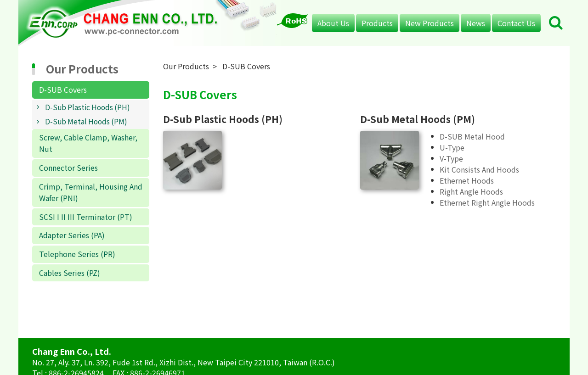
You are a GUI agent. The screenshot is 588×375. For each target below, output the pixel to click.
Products (377, 23)
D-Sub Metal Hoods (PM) (86, 121)
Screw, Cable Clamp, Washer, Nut (88, 143)
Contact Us (516, 23)
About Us (333, 23)
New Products (430, 23)
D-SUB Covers (63, 90)
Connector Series (68, 168)
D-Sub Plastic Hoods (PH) (88, 107)
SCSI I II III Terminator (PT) (86, 217)
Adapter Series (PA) (72, 235)
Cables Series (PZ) (70, 273)
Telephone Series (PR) (77, 254)
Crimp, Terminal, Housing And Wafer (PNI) (91, 192)
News (476, 23)
